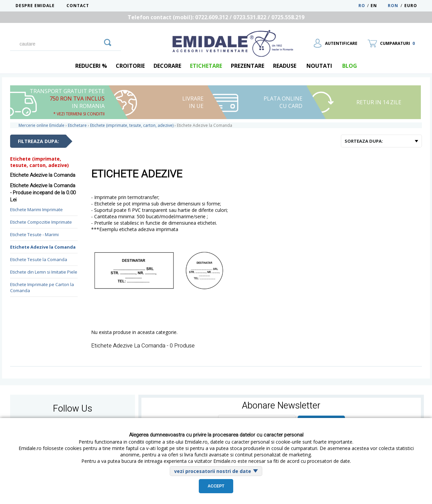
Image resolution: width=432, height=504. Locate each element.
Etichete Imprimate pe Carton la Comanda (42, 287)
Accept (216, 486)
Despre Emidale (35, 6)
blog (350, 66)
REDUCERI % (91, 66)
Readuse (285, 66)
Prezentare (248, 66)
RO (362, 6)
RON (393, 6)
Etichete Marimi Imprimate (36, 209)
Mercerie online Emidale (42, 125)
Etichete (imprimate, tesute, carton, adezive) (39, 162)
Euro (411, 6)
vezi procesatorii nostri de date (213, 471)
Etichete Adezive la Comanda (43, 247)
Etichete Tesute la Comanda (39, 259)
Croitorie (130, 66)
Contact (78, 6)
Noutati (319, 66)
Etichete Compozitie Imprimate (41, 222)
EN (379, 6)
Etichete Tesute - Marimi (34, 234)
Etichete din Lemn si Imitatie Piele (44, 272)
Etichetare (206, 66)
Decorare (167, 66)
